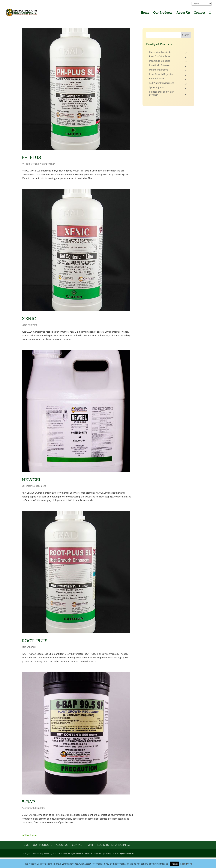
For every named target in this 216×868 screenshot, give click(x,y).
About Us (183, 13)
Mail (90, 845)
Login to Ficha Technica (114, 845)
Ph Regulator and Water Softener (38, 164)
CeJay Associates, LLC (128, 853)
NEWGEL (32, 480)
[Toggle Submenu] (186, 53)
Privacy (108, 853)
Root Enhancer (29, 647)
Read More (186, 864)
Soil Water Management (34, 486)
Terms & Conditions (94, 853)
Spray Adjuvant (29, 325)
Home (145, 13)
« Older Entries (29, 835)
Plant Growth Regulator (33, 808)
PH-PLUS (31, 157)
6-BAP (28, 802)
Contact (199, 13)
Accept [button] (175, 864)
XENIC (29, 319)
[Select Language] (202, 4)
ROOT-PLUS (35, 641)
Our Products (163, 13)
